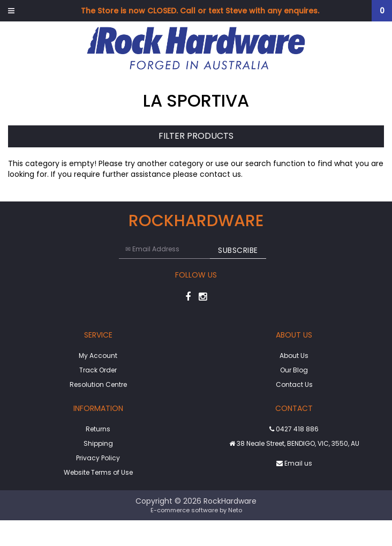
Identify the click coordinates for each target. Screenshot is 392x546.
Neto (235, 510)
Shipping (98, 443)
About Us (294, 356)
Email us (294, 463)
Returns (98, 429)
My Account (98, 356)
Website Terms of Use (98, 472)
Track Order (98, 370)
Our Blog (294, 370)
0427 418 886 (294, 429)
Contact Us (294, 384)
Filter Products (196, 136)
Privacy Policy (98, 458)
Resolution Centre (98, 384)
